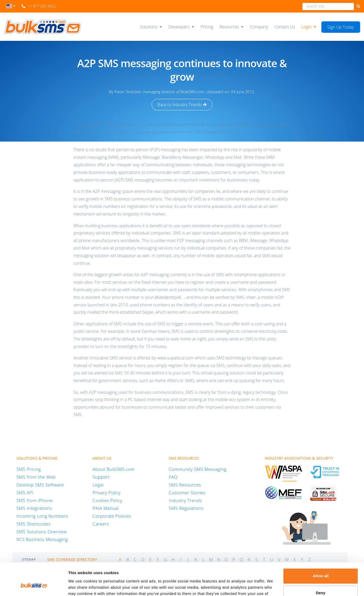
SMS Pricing (29, 469)
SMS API (25, 493)
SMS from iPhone (34, 500)
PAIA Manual (106, 508)
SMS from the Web (36, 477)
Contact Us (285, 27)
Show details (80, 586)
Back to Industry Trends (182, 105)
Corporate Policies (112, 516)
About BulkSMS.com (114, 469)
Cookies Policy (108, 500)
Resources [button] (229, 27)
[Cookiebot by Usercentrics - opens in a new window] (34, 586)
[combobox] (11, 8)
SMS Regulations (186, 508)
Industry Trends (185, 500)
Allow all (321, 547)
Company (259, 27)
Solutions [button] (149, 27)
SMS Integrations (34, 508)
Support (101, 477)
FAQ (173, 477)
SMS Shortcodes (34, 524)
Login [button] (306, 27)
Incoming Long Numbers (42, 516)
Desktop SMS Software (40, 485)
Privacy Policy (107, 493)
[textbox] (11, 6)
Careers (101, 524)
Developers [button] (179, 27)
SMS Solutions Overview (42, 532)
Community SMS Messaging (198, 469)
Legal (98, 485)
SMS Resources (185, 485)
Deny (321, 564)
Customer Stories (187, 493)
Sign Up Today (341, 27)
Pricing (207, 27)
